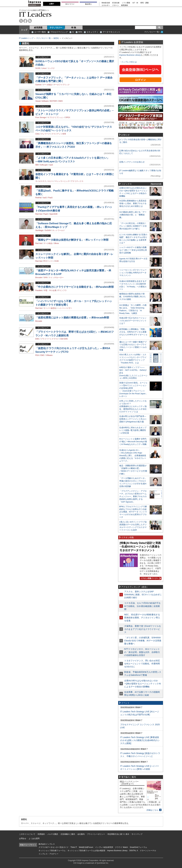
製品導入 (88, 4)
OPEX (68, 117)
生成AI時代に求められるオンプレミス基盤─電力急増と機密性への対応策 (133, 430)
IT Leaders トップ (26, 38)
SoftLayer (44, 165)
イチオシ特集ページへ (150, 578)
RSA (37, 355)
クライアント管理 (59, 134)
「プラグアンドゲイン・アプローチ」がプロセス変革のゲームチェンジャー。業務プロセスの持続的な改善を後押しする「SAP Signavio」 (133, 496)
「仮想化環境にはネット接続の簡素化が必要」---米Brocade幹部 (72, 318)
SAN (45, 278)
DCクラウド (70, 4)
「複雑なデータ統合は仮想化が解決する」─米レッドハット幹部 (72, 240)
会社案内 (81, 834)
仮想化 (56, 38)
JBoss (56, 243)
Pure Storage (41, 117)
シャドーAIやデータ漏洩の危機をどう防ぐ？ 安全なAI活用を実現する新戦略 (133, 250)
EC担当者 (116, 3)
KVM (57, 261)
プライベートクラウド (50, 339)
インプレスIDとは (129, 62)
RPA (80, 32)
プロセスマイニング (59, 32)
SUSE (38, 68)
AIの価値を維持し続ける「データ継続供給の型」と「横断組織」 (133, 215)
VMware (49, 355)
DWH (61, 101)
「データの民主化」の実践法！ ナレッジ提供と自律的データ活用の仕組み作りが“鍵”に (133, 226)
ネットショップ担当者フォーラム (52, 851)
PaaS (50, 198)
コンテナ (51, 68)
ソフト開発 (126, 3)
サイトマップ (137, 834)
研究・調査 (145, 3)
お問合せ (23, 839)
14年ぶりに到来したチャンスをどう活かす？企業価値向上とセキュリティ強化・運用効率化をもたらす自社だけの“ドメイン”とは (133, 406)
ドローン (116, 5)
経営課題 (38, 28)
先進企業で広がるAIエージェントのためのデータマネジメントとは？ (133, 321)
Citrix (37, 134)
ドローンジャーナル (148, 851)
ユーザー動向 (40, 32)
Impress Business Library (130, 55)
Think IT (74, 847)
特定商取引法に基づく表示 (118, 834)
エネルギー (106, 5)
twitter (21, 21)
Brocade (39, 278)
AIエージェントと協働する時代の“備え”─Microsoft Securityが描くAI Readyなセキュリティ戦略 (133, 442)
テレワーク (45, 134)
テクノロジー (56, 28)
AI (73, 32)
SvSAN (48, 230)
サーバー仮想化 (50, 308)
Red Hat (39, 214)
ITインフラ (62, 290)
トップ (24, 30)
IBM (37, 165)
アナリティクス (77, 181)
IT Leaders (35, 14)
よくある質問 (34, 839)
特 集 (74, 28)
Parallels (39, 290)
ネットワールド (59, 230)
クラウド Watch (121, 847)
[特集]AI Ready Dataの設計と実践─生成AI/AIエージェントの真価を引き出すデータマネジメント (140, 547)
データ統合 (47, 85)
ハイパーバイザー (65, 308)
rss (30, 21)
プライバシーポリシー (96, 834)
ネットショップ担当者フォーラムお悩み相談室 (86, 851)
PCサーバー (48, 261)
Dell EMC (64, 339)
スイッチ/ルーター (56, 278)
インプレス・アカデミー (48, 854)
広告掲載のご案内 (68, 834)
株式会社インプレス (47, 844)
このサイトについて (27, 834)
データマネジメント (111, 32)
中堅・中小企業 (50, 290)
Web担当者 (106, 3)
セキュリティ (92, 32)
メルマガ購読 (53, 834)
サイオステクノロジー (44, 181)
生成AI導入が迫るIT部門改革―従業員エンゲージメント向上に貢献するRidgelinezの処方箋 (133, 419)
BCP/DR (53, 101)
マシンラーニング (62, 181)
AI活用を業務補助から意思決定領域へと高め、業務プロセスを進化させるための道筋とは (133, 203)
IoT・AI (135, 3)
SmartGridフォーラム (138, 847)
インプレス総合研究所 (104, 847)
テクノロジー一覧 (44, 38)
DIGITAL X (134, 851)
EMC (37, 339)
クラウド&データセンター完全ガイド (54, 847)
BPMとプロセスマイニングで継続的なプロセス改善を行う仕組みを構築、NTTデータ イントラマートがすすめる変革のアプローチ (133, 512)
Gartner (38, 85)
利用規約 (41, 834)
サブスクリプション (56, 117)
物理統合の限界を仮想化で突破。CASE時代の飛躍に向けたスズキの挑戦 (133, 297)
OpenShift (53, 214)
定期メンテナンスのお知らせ (132, 162)
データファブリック (62, 85)
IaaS (51, 165)
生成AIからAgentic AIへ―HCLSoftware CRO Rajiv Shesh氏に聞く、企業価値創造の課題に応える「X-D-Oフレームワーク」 (133, 456)
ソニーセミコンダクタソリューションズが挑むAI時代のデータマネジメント (133, 273)
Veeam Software (42, 101)
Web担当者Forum (86, 847)
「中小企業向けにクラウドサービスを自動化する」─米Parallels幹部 (75, 287)
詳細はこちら (152, 810)
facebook (25, 21)
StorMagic (39, 230)
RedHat (38, 198)
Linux (44, 68)
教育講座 (125, 5)
